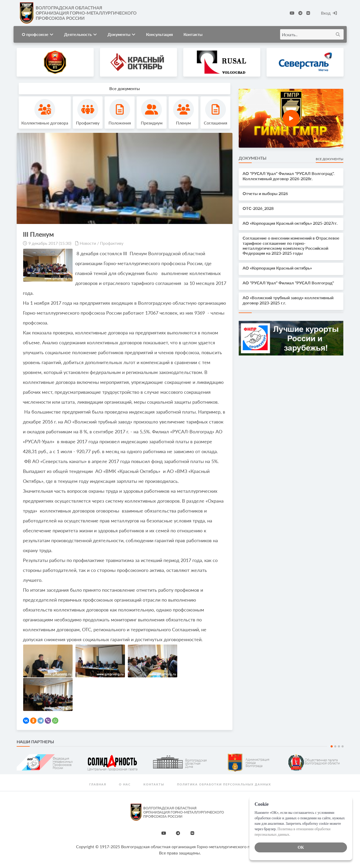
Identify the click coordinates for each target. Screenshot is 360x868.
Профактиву (112, 243)
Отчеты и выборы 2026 (265, 193)
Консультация (159, 34)
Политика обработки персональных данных (224, 784)
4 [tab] (343, 746)
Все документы (330, 159)
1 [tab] (332, 746)
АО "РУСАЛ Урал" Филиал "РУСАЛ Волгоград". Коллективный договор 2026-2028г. (289, 176)
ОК (301, 847)
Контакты (193, 34)
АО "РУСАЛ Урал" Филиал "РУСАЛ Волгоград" (288, 283)
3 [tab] (339, 746)
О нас (125, 784)
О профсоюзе (38, 34)
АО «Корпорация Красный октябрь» (277, 268)
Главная (98, 784)
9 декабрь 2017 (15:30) (50, 243)
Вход (329, 13)
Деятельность (80, 34)
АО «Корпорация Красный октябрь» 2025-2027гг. (290, 223)
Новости (88, 243)
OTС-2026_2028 (258, 208)
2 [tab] (335, 746)
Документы (121, 34)
